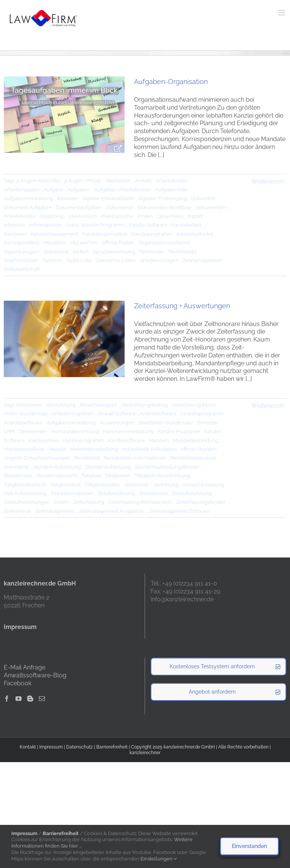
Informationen (45, 225)
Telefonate (151, 252)
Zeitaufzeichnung (192, 493)
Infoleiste (14, 225)
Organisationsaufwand (164, 243)
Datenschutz (79, 747)
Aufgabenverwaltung (28, 198)
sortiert (81, 252)
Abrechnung (61, 405)
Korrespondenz (22, 243)
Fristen (145, 216)
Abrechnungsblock (194, 405)
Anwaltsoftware (158, 414)
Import (195, 216)
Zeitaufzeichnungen (27, 502)
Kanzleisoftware (195, 234)
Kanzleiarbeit (186, 225)
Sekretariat (56, 252)
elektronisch (83, 216)
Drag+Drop (52, 216)
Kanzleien (15, 234)
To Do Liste (79, 260)
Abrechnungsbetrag (144, 405)
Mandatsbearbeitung (94, 449)
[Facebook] (7, 699)
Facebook (18, 683)
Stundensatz (18, 476)
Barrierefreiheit (112, 747)
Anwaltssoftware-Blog (35, 675)
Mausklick (55, 243)
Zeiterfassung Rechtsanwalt (140, 502)
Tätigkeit (91, 476)
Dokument (203, 198)
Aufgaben (79, 190)
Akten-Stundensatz (26, 414)
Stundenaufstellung (108, 467)
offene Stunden (199, 449)
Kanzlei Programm (103, 225)
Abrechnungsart (98, 405)
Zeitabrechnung (116, 493)
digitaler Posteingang (163, 198)
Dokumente (120, 207)
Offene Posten (118, 243)
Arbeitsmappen (22, 190)
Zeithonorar (17, 511)
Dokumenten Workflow (164, 207)
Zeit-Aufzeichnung (25, 493)
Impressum (51, 747)
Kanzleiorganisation (105, 234)
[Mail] (42, 699)
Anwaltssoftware (23, 423)
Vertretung (166, 485)
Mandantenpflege (24, 449)
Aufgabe (53, 190)
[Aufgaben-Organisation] (64, 115)
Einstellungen (159, 859)
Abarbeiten (118, 181)
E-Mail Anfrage (25, 667)
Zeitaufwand (153, 493)
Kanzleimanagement (54, 234)
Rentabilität (87, 458)
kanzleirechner (145, 753)
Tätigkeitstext (65, 485)
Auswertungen (117, 423)
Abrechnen (29, 405)
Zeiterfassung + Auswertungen (182, 306)
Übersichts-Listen (116, 260)
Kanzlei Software (148, 225)
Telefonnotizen (21, 260)
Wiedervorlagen (159, 260)
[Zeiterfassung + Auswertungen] (64, 339)
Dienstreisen (33, 431)
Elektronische (117, 216)
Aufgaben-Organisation (171, 82)
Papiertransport (22, 252)
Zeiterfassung (89, 502)
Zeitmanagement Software (179, 511)
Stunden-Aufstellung (57, 467)
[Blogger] (30, 699)
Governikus (170, 216)
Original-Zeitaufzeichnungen (37, 458)
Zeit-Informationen (72, 493)
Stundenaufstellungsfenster (167, 467)
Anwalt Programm (73, 414)
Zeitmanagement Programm (112, 511)
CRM (9, 431)
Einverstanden (249, 846)
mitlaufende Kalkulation (149, 449)
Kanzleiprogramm (152, 234)
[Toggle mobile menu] (282, 13)
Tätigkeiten (118, 476)
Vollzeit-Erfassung (203, 485)
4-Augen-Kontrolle (38, 181)
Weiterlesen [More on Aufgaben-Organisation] (268, 181)
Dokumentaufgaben (79, 207)
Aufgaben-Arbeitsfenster (123, 190)
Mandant (159, 440)
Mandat (58, 449)
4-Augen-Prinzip (83, 181)
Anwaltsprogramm (202, 414)
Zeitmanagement (202, 260)
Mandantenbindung (196, 440)
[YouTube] (19, 699)
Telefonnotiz (182, 252)
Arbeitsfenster (172, 181)
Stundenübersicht (57, 476)
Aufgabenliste (171, 190)
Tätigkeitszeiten (102, 485)
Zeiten (61, 502)
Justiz (72, 225)
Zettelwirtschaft (22, 269)
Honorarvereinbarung (128, 431)
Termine (52, 260)
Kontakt (28, 747)
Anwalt (143, 181)
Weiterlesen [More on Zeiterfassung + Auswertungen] (268, 406)
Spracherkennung (114, 252)
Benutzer (68, 198)
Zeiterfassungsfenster (201, 502)
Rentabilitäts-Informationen (135, 458)
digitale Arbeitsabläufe (108, 198)
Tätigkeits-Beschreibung (162, 476)
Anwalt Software (117, 414)
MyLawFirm (84, 243)
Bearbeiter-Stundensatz (166, 423)
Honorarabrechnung (75, 431)
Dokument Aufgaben (28, 207)
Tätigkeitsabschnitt (25, 485)
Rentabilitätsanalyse (193, 458)
